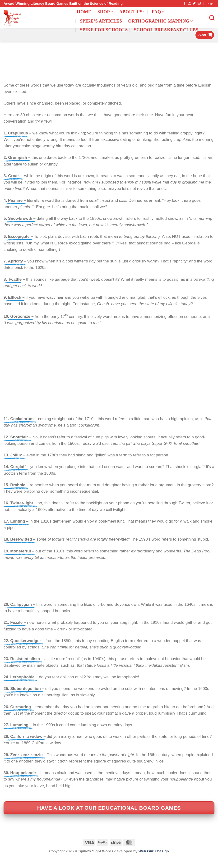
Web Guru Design (154, 861)
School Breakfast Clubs (166, 30)
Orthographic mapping (160, 21)
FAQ (158, 12)
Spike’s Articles (101, 21)
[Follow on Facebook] (184, 3)
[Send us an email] (199, 3)
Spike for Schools (104, 30)
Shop (105, 12)
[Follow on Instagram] (189, 3)
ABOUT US (132, 12)
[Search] (212, 18)
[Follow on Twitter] (194, 3)
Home (84, 12)
